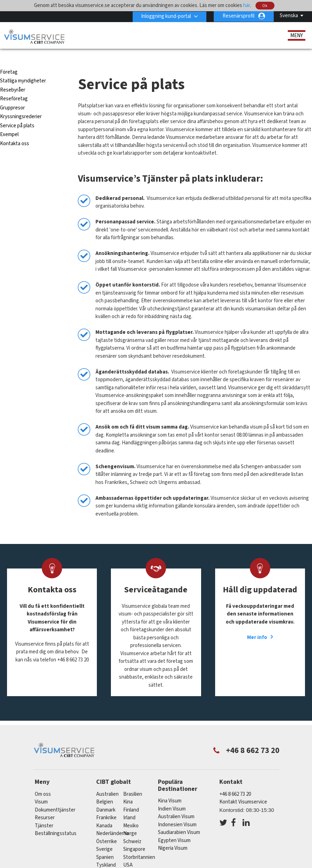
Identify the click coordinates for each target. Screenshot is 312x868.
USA (128, 852)
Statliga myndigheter (23, 68)
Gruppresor (12, 95)
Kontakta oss (15, 131)
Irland (129, 805)
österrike (107, 829)
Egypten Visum (174, 828)
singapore (134, 837)
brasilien (133, 781)
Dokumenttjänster (55, 797)
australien (107, 781)
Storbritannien (139, 844)
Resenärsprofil (238, 16)
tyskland (106, 852)
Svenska (289, 16)
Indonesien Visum (177, 812)
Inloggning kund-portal (166, 16)
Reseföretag (14, 86)
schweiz (132, 829)
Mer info (257, 625)
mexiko (131, 813)
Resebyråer (13, 77)
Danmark (106, 797)
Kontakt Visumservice (243, 789)
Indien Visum (172, 796)
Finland (131, 797)
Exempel (9, 122)
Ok (265, 6)
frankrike (106, 805)
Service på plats (17, 113)
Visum (41, 789)
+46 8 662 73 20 (235, 781)
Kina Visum (170, 788)
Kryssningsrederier (21, 104)
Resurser (45, 805)
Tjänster (45, 813)
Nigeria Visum (173, 836)
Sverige (104, 837)
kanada (104, 813)
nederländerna (112, 821)
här (247, 5)
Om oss (43, 781)
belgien (105, 789)
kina (128, 789)
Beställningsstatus (56, 821)
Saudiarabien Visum (179, 820)
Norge (130, 821)
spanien (105, 844)
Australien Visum (176, 804)
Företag (9, 59)
